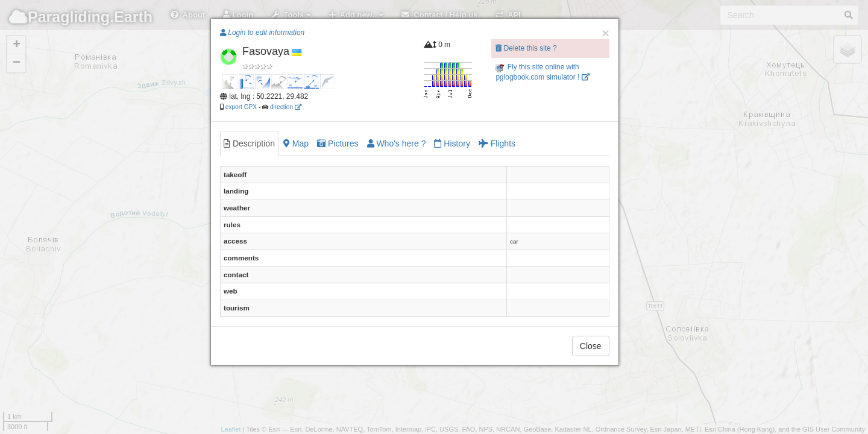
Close (591, 346)
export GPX (241, 107)
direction (286, 107)
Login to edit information (262, 33)
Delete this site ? (526, 48)
